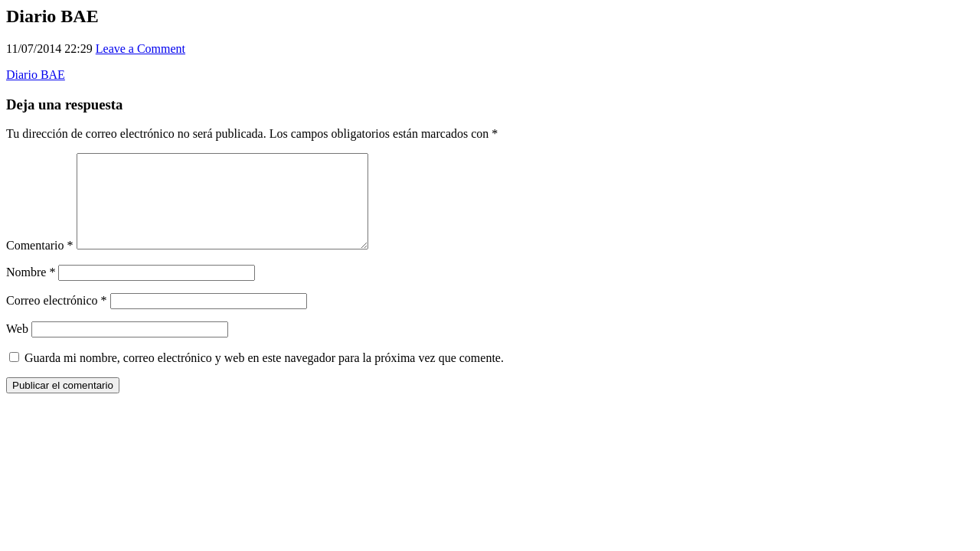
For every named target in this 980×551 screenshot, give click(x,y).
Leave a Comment (140, 49)
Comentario (40, 264)
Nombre (31, 290)
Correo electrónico (57, 319)
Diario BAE (36, 75)
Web (17, 347)
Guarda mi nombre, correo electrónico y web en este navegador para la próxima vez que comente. (264, 376)
